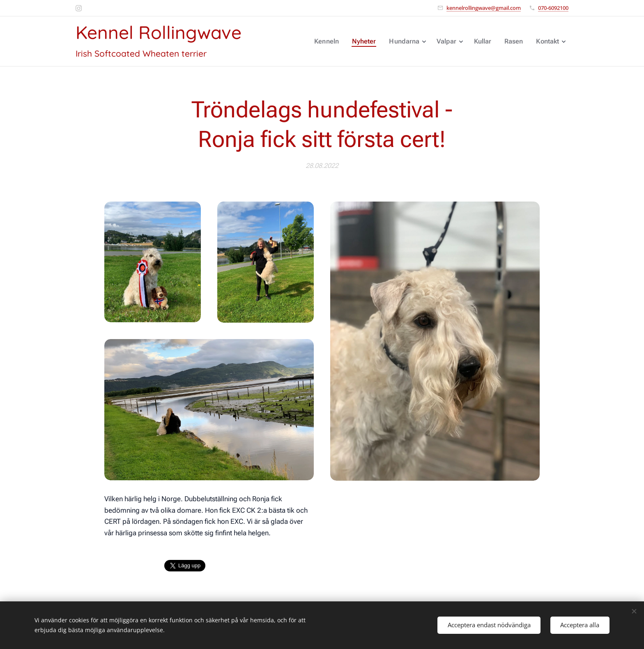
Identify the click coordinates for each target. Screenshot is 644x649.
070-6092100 (553, 8)
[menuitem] (335, 41)
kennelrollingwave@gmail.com (484, 8)
